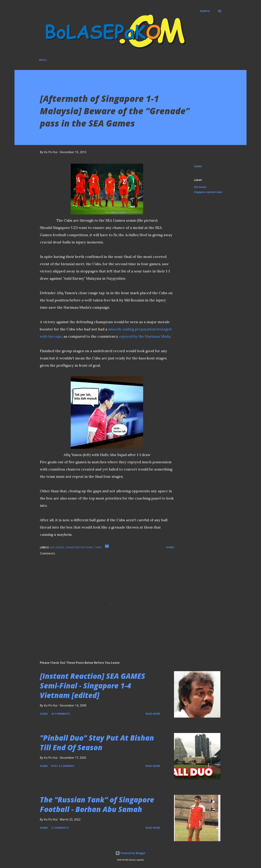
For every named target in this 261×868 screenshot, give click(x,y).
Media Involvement (127, 60)
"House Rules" (158, 60)
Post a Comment (63, 766)
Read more (153, 714)
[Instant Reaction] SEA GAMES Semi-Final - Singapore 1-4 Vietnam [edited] (93, 686)
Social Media (96, 60)
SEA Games (200, 187)
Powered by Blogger (130, 853)
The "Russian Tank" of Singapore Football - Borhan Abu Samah (97, 804)
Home (43, 60)
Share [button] (198, 166)
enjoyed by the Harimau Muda (145, 336)
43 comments (61, 714)
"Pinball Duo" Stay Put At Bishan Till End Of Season (97, 743)
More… (182, 60)
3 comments (60, 828)
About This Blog (67, 60)
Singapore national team (208, 192)
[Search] (205, 11)
